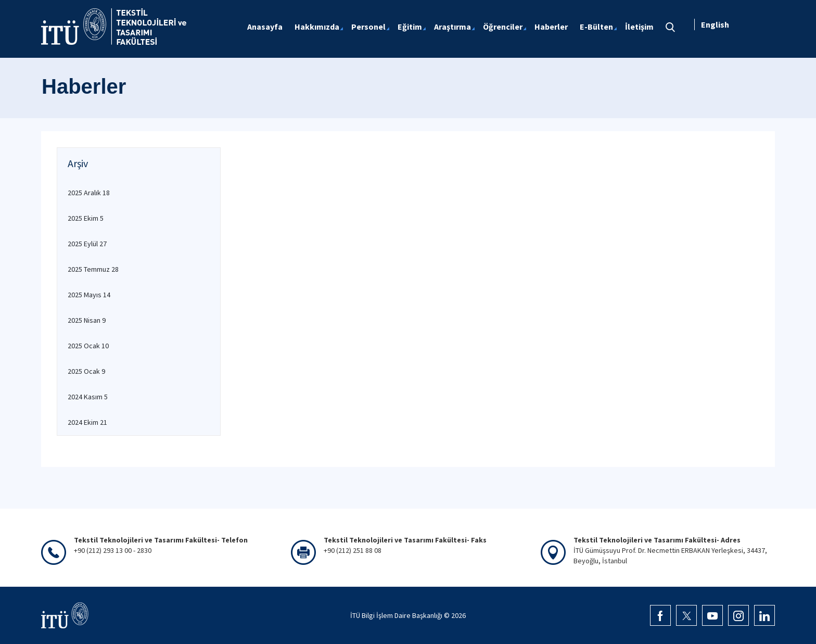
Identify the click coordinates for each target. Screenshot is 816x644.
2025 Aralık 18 (89, 193)
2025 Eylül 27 (87, 244)
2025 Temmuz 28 (93, 269)
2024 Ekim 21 (87, 422)
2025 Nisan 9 (87, 320)
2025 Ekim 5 (86, 218)
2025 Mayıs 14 (89, 295)
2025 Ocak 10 (88, 346)
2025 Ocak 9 (86, 371)
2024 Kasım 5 (88, 397)
